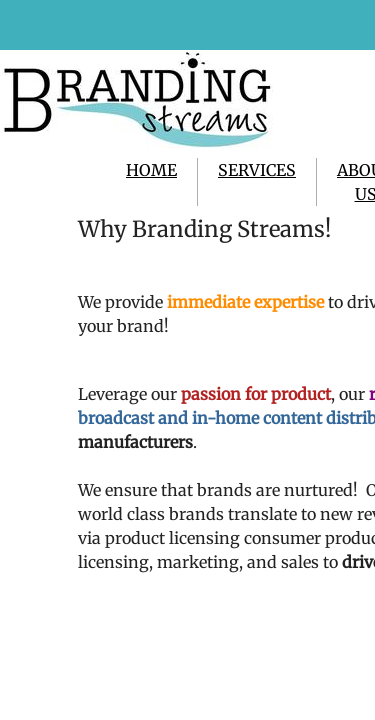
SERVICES (257, 170)
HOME (151, 170)
